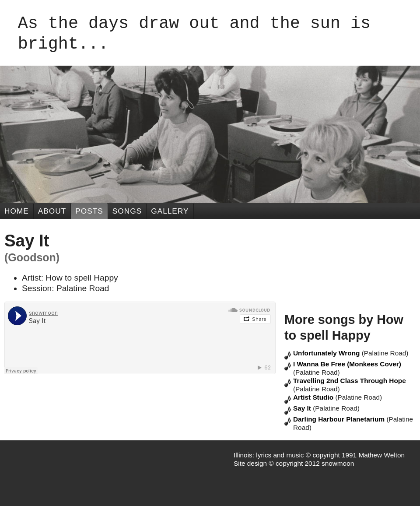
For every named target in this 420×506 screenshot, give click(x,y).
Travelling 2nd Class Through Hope (350, 381)
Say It (303, 408)
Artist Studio (314, 397)
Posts (89, 211)
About (52, 211)
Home (17, 211)
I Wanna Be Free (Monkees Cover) (347, 364)
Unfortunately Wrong (327, 353)
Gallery (170, 211)
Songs (127, 211)
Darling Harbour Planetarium (340, 419)
